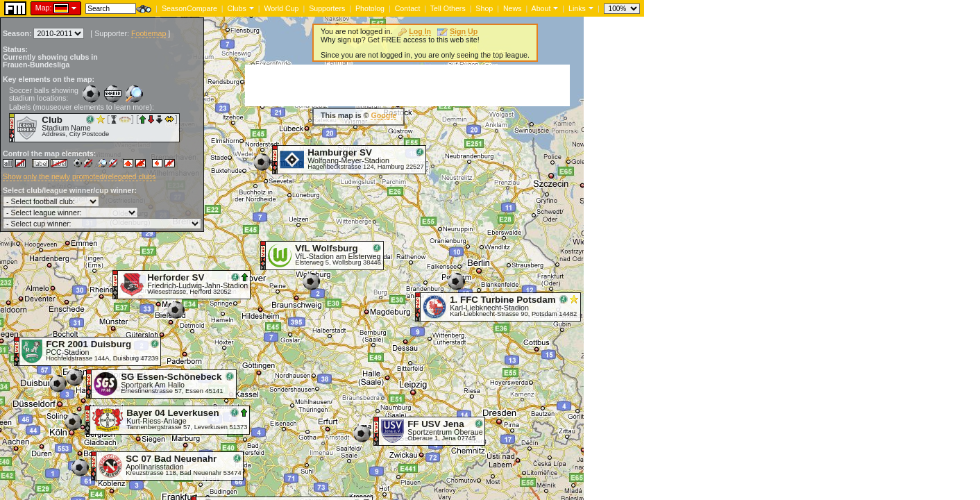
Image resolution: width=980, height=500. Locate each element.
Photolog (370, 8)
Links (577, 8)
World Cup (281, 8)
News (513, 8)
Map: (44, 8)
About (541, 8)
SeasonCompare (189, 8)
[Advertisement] (407, 85)
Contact (408, 8)
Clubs (237, 8)
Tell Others (448, 8)
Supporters (327, 8)
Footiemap (149, 33)
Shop (484, 8)
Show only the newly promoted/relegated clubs (79, 176)
